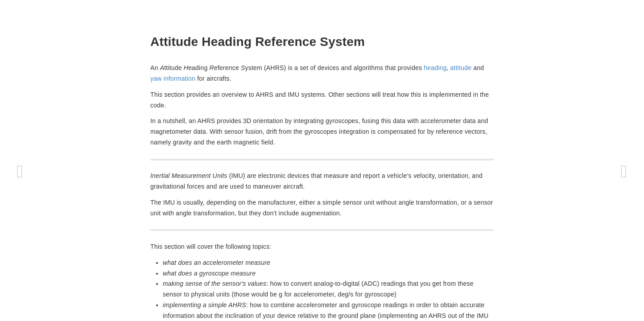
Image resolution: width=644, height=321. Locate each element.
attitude (461, 68)
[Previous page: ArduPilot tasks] (20, 172)
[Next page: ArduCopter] (624, 172)
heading (435, 68)
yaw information (173, 78)
